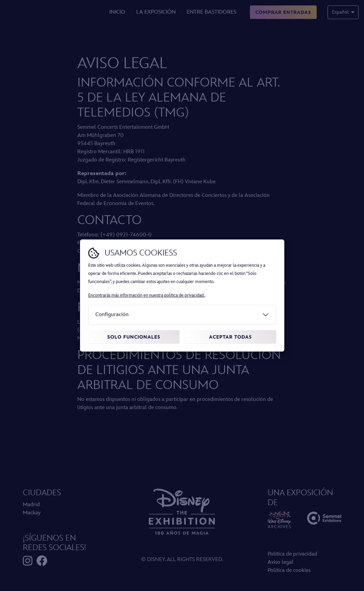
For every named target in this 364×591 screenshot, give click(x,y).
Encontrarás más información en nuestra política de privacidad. (146, 295)
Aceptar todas (231, 337)
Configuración (112, 315)
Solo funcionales (134, 337)
